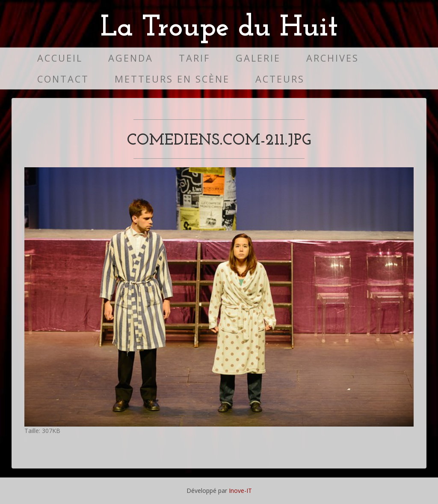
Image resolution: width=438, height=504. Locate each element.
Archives (333, 58)
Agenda (131, 58)
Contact (63, 79)
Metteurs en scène (172, 79)
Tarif (194, 58)
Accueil (60, 58)
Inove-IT (240, 491)
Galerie (258, 58)
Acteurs (280, 79)
